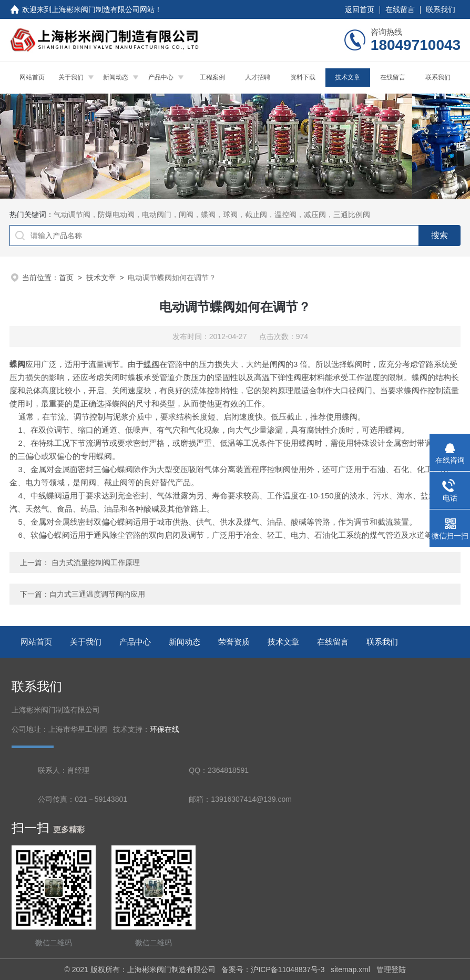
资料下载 (303, 77)
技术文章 (348, 77)
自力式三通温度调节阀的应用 (97, 594)
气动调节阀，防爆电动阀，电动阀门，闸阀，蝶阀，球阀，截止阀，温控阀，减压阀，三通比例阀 (212, 215)
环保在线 (165, 729)
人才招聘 (258, 77)
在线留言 (400, 9)
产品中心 (161, 77)
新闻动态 (116, 77)
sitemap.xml (350, 969)
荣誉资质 (234, 642)
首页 (66, 278)
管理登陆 (391, 969)
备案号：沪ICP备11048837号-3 (273, 969)
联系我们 (441, 9)
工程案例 (212, 77)
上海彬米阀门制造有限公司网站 (103, 9)
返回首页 (360, 9)
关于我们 (71, 77)
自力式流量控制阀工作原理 (96, 563)
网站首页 (32, 77)
